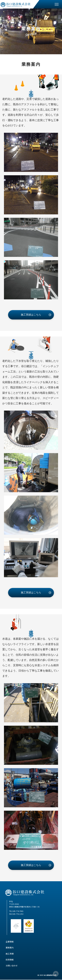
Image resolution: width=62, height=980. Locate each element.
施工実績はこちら (31, 315)
